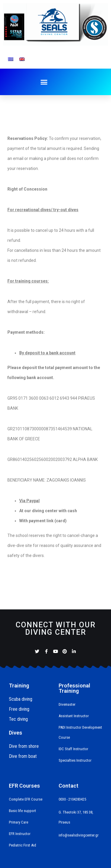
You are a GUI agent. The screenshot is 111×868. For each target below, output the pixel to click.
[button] (44, 82)
